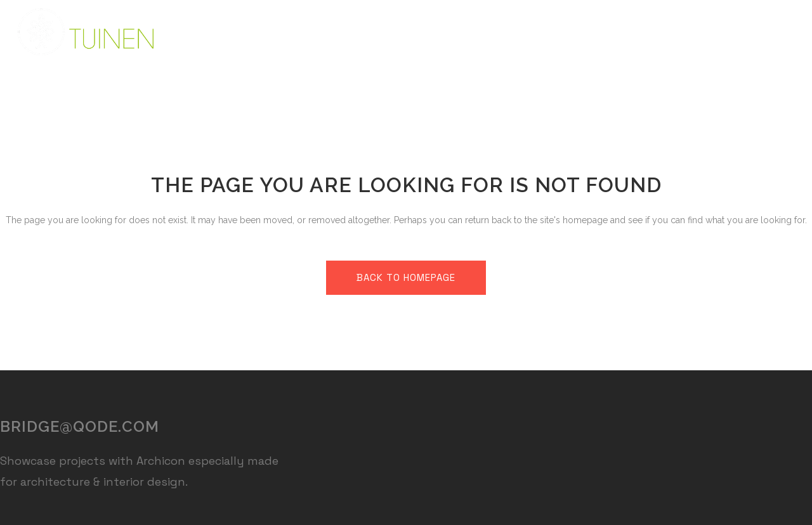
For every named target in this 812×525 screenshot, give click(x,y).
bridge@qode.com (80, 426)
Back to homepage (406, 277)
